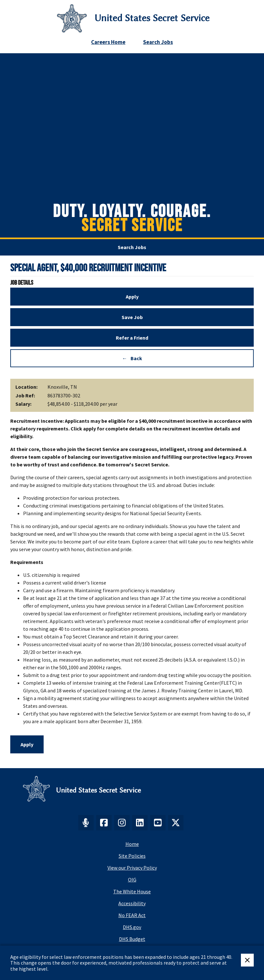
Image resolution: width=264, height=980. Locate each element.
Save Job (132, 317)
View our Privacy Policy (132, 868)
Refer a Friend (132, 338)
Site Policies (132, 856)
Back (136, 358)
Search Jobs (158, 42)
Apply (132, 297)
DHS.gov (132, 927)
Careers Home (108, 42)
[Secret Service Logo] (72, 18)
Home (132, 844)
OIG (132, 880)
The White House (132, 891)
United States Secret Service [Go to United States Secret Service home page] (152, 18)
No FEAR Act (132, 915)
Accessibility (132, 903)
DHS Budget (132, 939)
